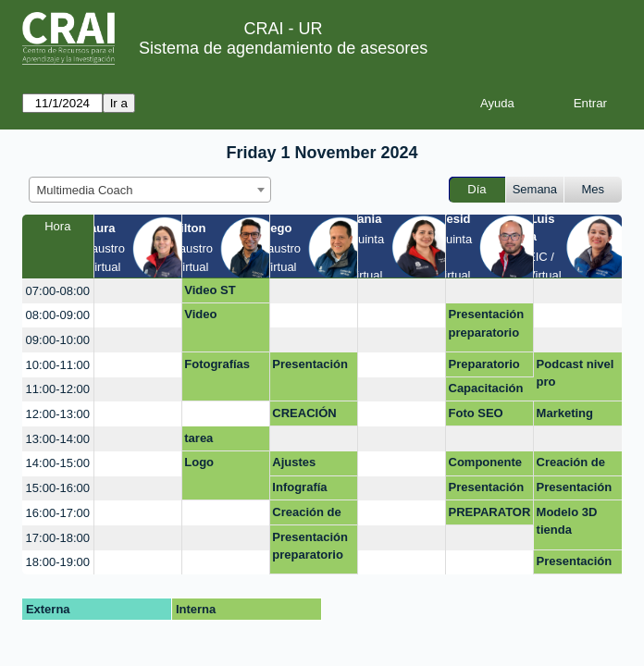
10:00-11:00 (58, 365)
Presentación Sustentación (575, 564)
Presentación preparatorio (487, 323)
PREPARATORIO (490, 515)
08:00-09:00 (58, 315)
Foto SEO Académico (481, 416)
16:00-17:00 (58, 513)
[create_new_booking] (138, 291)
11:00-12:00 (58, 389)
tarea (198, 438)
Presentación (310, 364)
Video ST (210, 290)
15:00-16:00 (58, 488)
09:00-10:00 (58, 340)
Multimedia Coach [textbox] (85, 190)
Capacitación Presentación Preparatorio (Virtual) (487, 391)
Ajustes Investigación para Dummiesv (310, 465)
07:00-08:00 (58, 291)
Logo (199, 462)
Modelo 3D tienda (567, 521)
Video (200, 314)
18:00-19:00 (58, 562)
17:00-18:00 (58, 538)
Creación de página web (571, 465)
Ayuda (497, 103)
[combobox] (150, 190)
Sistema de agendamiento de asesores (283, 48)
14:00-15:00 (58, 463)
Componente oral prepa (485, 465)
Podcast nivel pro (576, 373)
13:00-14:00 (58, 439)
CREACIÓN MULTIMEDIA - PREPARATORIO (313, 416)
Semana (535, 189)
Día (477, 189)
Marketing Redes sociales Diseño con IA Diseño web (577, 416)
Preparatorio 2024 (484, 367)
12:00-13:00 (58, 414)
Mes (594, 189)
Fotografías (217, 364)
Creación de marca (306, 515)
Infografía (299, 487)
